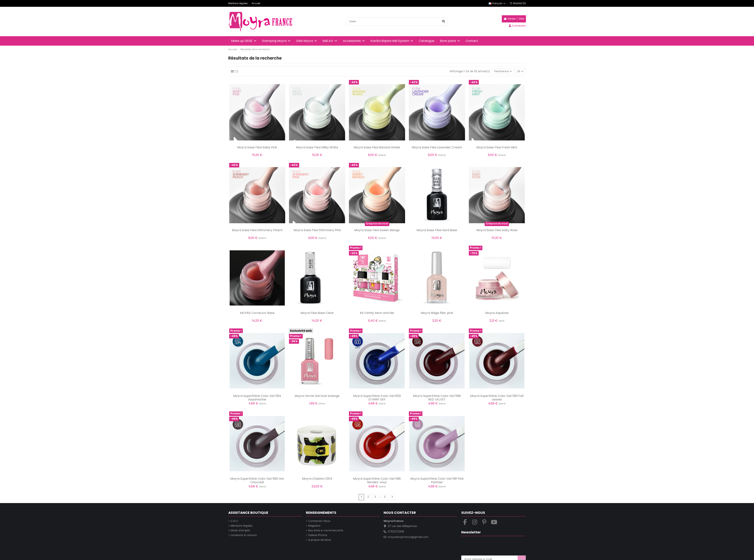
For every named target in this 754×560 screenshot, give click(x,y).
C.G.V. (234, 521)
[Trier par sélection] (503, 71)
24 (520, 71)
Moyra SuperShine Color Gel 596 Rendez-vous (377, 480)
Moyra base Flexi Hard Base (437, 230)
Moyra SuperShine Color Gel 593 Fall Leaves (497, 398)
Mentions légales (238, 3)
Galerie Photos (318, 535)
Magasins (314, 526)
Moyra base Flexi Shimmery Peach (257, 230)
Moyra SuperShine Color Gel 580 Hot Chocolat (257, 480)
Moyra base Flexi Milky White (317, 147)
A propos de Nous (320, 540)
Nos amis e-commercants (326, 530)
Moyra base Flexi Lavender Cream (437, 147)
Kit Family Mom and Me (377, 313)
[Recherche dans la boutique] (444, 21)
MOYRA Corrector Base (257, 313)
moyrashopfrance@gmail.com (408, 537)
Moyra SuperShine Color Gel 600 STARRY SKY (377, 398)
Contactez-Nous (319, 521)
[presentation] (490, 546)
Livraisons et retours (244, 535)
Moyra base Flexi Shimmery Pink (317, 230)
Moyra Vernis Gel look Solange (317, 396)
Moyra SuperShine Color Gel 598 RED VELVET (437, 398)
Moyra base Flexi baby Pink (257, 147)
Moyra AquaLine (497, 313)
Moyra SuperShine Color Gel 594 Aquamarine (257, 398)
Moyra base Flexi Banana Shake (377, 147)
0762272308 (396, 532)
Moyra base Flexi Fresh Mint (497, 147)
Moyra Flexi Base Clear (317, 313)
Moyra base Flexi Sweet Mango (377, 230)
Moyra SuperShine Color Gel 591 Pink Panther (437, 480)
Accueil (256, 3)
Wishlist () (518, 3)
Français (497, 3)
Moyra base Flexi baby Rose (497, 230)
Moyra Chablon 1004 (317, 479)
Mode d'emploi (240, 530)
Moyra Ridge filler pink (437, 313)
